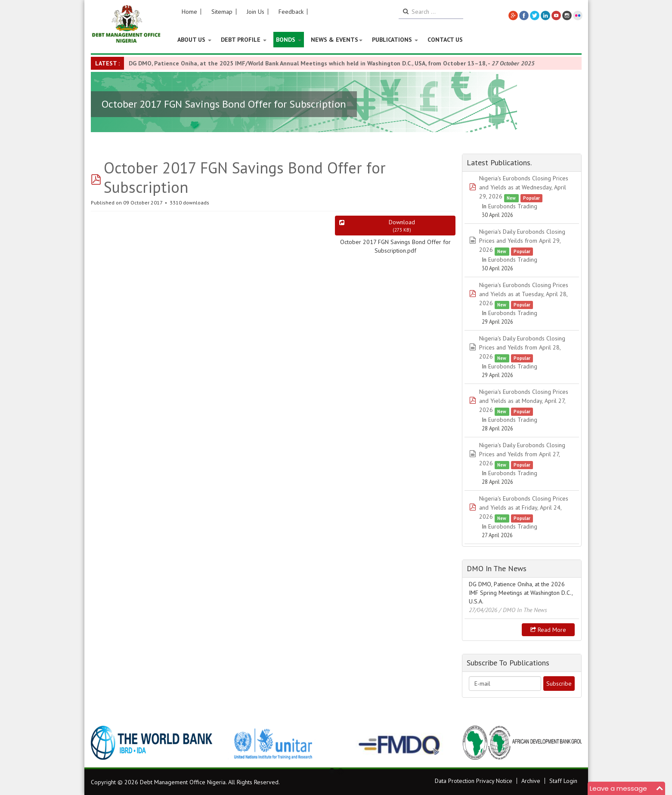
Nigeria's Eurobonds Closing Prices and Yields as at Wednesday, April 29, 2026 (524, 187)
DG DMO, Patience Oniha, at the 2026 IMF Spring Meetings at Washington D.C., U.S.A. (521, 593)
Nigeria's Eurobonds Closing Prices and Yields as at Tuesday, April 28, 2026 (524, 294)
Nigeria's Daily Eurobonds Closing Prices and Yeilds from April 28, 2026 (522, 347)
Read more (548, 630)
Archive (531, 781)
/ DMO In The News (523, 610)
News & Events (337, 40)
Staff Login (563, 781)
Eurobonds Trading (513, 206)
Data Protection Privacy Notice (474, 781)
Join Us (255, 12)
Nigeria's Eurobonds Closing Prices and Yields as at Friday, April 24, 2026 (524, 507)
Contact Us (445, 40)
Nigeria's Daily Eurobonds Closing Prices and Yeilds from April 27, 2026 (522, 454)
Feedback (291, 12)
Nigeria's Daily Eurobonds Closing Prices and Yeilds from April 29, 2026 (522, 241)
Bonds (289, 40)
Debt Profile (244, 40)
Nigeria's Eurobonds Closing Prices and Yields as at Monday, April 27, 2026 (524, 401)
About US (194, 40)
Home (189, 12)
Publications (395, 40)
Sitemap (222, 12)
